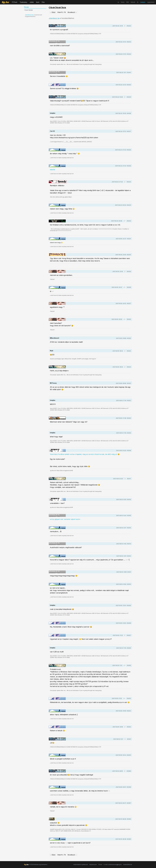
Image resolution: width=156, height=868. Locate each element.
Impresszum (93, 865)
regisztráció (151, 2)
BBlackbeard (54, 338)
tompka (53, 113)
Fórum (100, 865)
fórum (123, 2)
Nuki (52, 351)
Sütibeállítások (128, 865)
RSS (128, 2)
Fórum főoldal (29, 10)
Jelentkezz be (29, 15)
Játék (32, 2)
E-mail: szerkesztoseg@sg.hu (113, 865)
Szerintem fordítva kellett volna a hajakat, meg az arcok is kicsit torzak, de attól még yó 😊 (85, 454)
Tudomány (23, 2)
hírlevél (133, 2)
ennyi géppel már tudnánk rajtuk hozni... (65, 519)
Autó (38, 2)
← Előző (53, 12)
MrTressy (53, 383)
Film (43, 2)
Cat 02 (52, 131)
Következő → (72, 12)
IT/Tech (15, 2)
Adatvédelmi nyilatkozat (81, 865)
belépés (143, 2)
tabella (52, 170)
